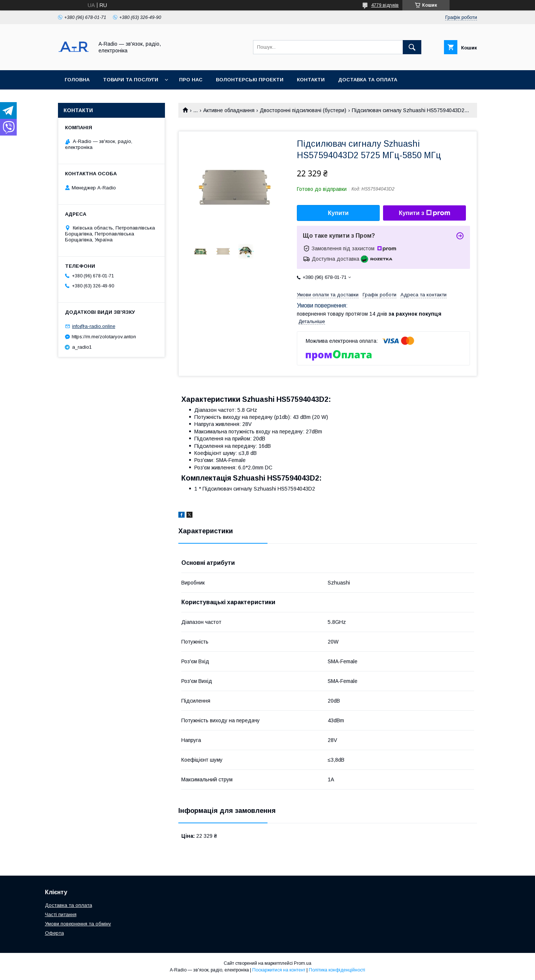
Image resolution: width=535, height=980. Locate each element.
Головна (77, 80)
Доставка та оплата (368, 80)
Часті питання (61, 914)
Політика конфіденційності (337, 970)
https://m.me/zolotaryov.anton (104, 337)
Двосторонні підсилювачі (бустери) (303, 110)
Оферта (54, 933)
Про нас (191, 80)
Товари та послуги (131, 80)
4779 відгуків (385, 5)
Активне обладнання (229, 110)
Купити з (424, 213)
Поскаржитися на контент (279, 970)
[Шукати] (412, 47)
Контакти (311, 80)
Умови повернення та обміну (78, 924)
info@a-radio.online (94, 326)
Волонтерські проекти (250, 80)
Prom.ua (303, 963)
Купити (338, 213)
